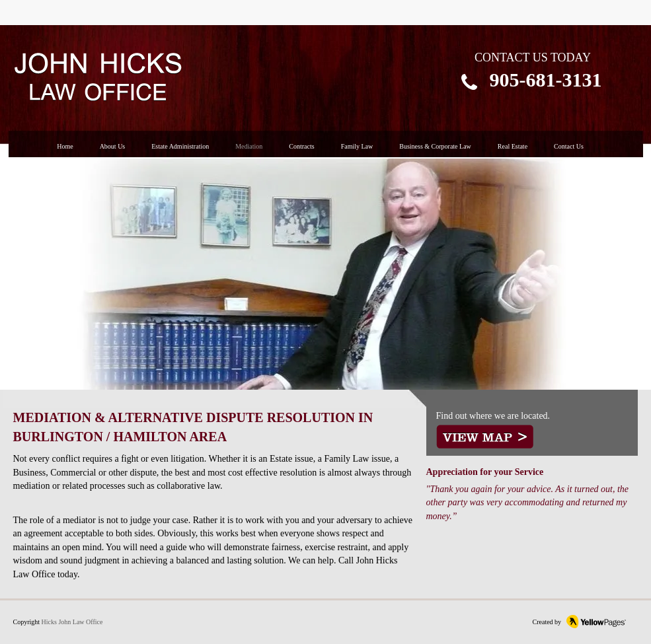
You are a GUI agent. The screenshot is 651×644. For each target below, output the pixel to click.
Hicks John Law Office (72, 622)
